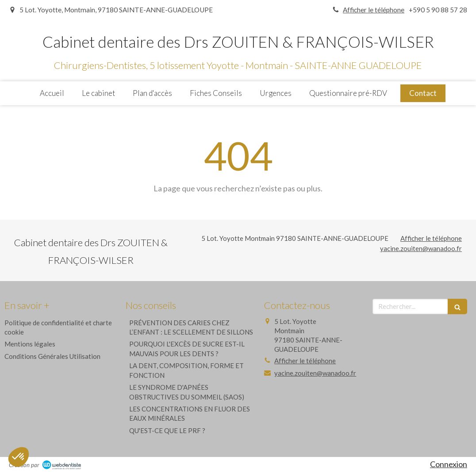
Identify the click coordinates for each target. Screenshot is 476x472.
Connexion (449, 464)
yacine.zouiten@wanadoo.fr (421, 248)
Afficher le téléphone (374, 10)
